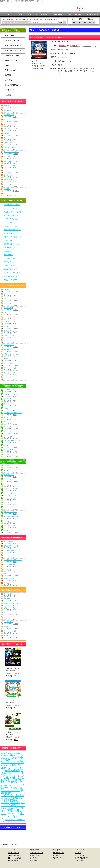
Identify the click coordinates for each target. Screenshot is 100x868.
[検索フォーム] (45, 22)
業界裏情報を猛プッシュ (12, 233)
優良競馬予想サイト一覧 (13, 50)
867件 (14, 410)
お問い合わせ (79, 860)
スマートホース (9, 317)
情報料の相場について (11, 262)
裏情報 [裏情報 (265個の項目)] (14, 755)
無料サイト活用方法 (14, 858)
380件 (14, 108)
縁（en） (7, 422)
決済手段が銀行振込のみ (12, 244)
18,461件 (16, 191)
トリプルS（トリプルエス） (13, 156)
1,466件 (15, 177)
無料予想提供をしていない (13, 248)
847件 (14, 333)
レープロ (7, 189)
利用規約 (8, 95)
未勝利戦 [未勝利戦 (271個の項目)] (15, 770)
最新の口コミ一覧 (13, 853)
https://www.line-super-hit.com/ (68, 45)
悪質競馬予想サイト (59, 858)
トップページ (9, 36)
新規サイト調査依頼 (82, 858)
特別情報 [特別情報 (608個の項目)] (10, 782)
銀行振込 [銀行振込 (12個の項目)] (7, 776)
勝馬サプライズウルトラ (12, 354)
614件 (14, 319)
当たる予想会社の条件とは (13, 273)
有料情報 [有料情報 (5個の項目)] (22, 801)
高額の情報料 (8, 241)
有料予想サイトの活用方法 (14, 55)
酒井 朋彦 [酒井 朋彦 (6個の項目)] (9, 814)
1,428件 (15, 310)
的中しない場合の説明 (11, 216)
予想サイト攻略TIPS (11, 280)
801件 (14, 158)
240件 (14, 356)
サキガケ (7, 124)
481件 (14, 182)
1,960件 (15, 301)
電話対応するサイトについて (13, 276)
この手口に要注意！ (10, 266)
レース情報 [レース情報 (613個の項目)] (8, 816)
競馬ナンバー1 (9, 180)
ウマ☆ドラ (7, 193)
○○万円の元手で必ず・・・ (13, 219)
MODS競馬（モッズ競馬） (13, 668)
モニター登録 (8, 223)
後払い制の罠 (8, 255)
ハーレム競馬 (8, 143)
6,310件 (15, 154)
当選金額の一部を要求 (11, 258)
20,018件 (16, 112)
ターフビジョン (9, 110)
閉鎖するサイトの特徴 (11, 269)
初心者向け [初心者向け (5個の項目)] (18, 785)
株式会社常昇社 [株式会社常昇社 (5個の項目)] (16, 814)
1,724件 (15, 351)
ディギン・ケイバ (10, 119)
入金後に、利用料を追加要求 (13, 212)
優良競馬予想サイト (59, 855)
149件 (14, 126)
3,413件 (15, 135)
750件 (14, 168)
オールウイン (8, 175)
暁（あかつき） (9, 345)
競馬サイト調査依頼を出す (14, 85)
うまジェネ (7, 138)
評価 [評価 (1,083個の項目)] (7, 761)
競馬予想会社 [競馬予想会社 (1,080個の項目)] (12, 778)
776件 (14, 195)
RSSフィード (9, 90)
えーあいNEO (8, 308)
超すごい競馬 (8, 541)
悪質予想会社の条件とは (12, 205)
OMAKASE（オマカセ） (12, 161)
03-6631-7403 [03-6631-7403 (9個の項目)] (8, 788)
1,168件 (15, 145)
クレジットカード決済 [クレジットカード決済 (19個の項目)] (15, 768)
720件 (14, 140)
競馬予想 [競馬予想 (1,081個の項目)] (13, 811)
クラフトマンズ (9, 299)
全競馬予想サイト (58, 853)
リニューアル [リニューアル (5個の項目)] (17, 791)
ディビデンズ (8, 184)
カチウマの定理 (9, 115)
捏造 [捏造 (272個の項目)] (12, 758)
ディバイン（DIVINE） (11, 152)
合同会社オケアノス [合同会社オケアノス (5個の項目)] (9, 796)
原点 (5, 312)
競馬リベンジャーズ (10, 129)
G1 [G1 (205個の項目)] (22, 813)
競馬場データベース (12, 65)
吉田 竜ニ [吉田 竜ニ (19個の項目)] (10, 773)
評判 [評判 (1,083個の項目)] (19, 781)
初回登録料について (10, 251)
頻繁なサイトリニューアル (13, 208)
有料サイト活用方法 (14, 855)
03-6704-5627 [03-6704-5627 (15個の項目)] (15, 761)
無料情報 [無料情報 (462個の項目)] (17, 765)
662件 (14, 149)
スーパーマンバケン (10, 166)
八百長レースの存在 (10, 226)
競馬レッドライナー (10, 408)
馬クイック (7, 349)
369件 (14, 163)
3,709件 (15, 314)
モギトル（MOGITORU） (12, 147)
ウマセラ (7, 170)
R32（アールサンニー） (12, 133)
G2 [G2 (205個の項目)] (22, 761)
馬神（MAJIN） (9, 106)
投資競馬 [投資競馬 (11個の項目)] (12, 803)
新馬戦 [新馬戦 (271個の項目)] (5, 753)
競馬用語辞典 (9, 75)
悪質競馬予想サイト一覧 (13, 45)
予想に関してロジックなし (13, 230)
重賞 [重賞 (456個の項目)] (4, 768)
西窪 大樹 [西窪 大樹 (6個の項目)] (18, 803)
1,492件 (15, 424)
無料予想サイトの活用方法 (14, 60)
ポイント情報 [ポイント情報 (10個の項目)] (7, 766)
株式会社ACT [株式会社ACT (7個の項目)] (14, 776)
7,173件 (15, 347)
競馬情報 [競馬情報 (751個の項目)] (10, 801)
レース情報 (34, 858)
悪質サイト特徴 (13, 860)
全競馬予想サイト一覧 (12, 40)
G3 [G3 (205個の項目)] (18, 801)
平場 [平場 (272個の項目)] (7, 770)
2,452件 (15, 172)
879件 (14, 117)
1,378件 (15, 121)
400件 (14, 131)
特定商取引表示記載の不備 (13, 237)
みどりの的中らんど (10, 331)
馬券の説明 (9, 80)
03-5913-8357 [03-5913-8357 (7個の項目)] (5, 763)
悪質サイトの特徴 (11, 70)
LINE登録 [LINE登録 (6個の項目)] (7, 758)
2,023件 (15, 186)
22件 (16, 676)
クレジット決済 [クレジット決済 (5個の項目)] (5, 803)
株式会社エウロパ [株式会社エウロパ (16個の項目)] (15, 804)
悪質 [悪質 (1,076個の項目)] (8, 793)
